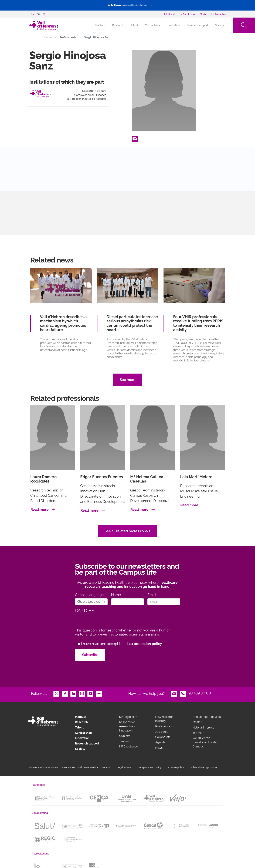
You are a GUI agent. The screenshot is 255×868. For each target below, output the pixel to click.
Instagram (82, 693)
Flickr (99, 693)
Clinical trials (152, 25)
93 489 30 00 (200, 693)
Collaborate (163, 737)
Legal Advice (124, 767)
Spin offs (125, 736)
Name (116, 595)
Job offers (162, 732)
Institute (81, 717)
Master (197, 722)
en (38, 14)
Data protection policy (150, 767)
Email (135, 138)
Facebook (65, 693)
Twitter (56, 693)
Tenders (124, 741)
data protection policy (144, 644)
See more (127, 380)
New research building (164, 719)
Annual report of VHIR (207, 717)
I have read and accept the (122, 644)
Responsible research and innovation (128, 726)
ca (32, 14)
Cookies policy (176, 767)
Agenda (160, 742)
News (159, 748)
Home (48, 37)
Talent (134, 25)
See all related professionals (127, 531)
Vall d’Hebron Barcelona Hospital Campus (205, 742)
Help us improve (203, 728)
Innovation (173, 25)
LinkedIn (73, 693)
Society (220, 25)
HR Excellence (128, 746)
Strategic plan (128, 717)
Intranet (198, 733)
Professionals (164, 726)
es (44, 14)
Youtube (90, 693)
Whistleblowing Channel (204, 767)
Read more (40, 510)
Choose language (89, 595)
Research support (197, 25)
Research (118, 25)
